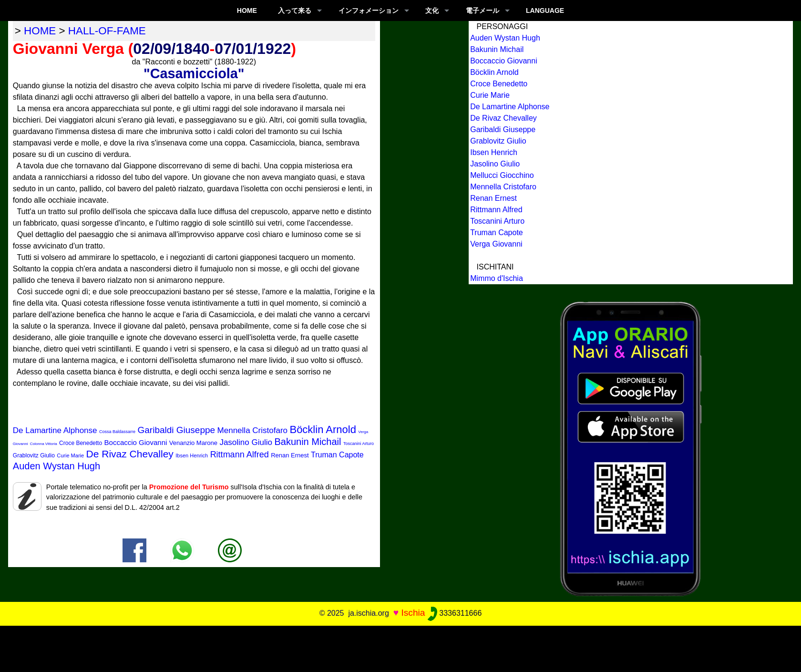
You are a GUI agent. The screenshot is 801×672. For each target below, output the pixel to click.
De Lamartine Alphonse (55, 430)
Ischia (413, 613)
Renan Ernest (290, 455)
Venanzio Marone (193, 443)
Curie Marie (70, 455)
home (40, 31)
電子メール (483, 10)
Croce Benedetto (81, 443)
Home (247, 10)
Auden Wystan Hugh (56, 466)
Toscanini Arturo (359, 444)
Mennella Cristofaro (252, 430)
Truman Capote (337, 455)
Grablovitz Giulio (34, 455)
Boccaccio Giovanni (136, 442)
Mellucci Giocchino (502, 175)
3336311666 (455, 613)
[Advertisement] (400, 647)
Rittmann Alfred (240, 455)
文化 (432, 10)
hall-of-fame (107, 31)
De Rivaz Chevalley (130, 454)
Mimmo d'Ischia (497, 278)
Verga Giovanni (496, 244)
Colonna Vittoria (44, 444)
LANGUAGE (545, 10)
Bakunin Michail (308, 442)
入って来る (295, 10)
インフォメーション (369, 10)
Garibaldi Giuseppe (176, 430)
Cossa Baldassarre (117, 432)
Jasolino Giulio (246, 442)
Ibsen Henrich (192, 455)
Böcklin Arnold (323, 429)
